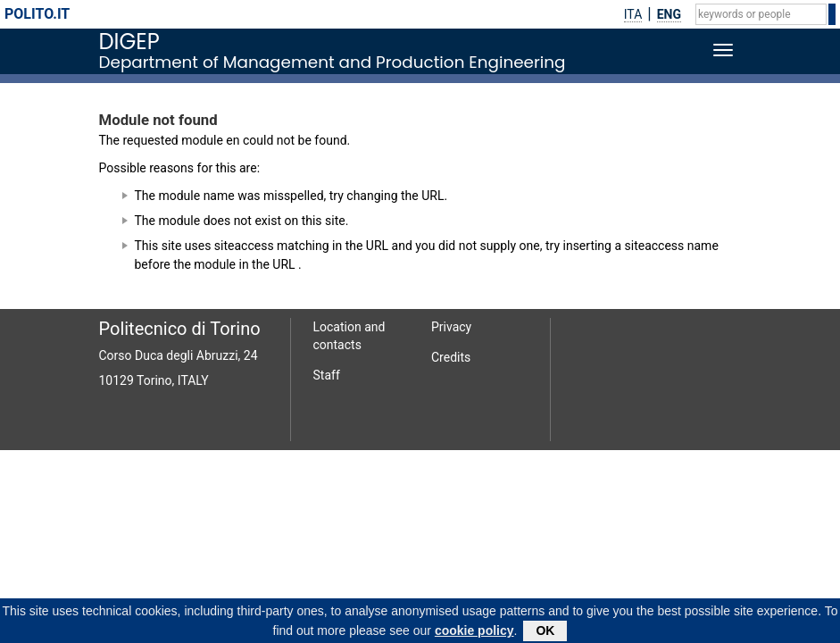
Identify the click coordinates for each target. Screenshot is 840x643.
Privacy (451, 327)
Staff (327, 375)
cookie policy (474, 633)
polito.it (37, 14)
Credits (451, 357)
